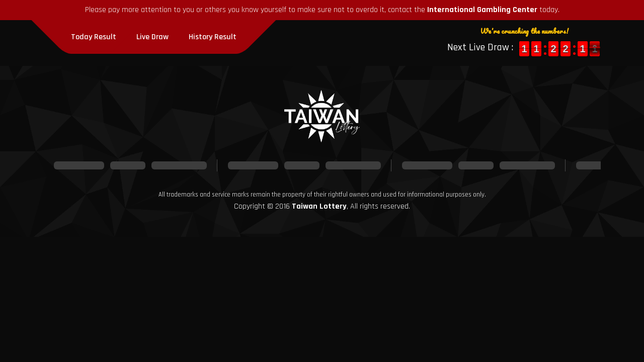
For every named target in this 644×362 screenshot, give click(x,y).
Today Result (94, 37)
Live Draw (152, 37)
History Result (213, 37)
